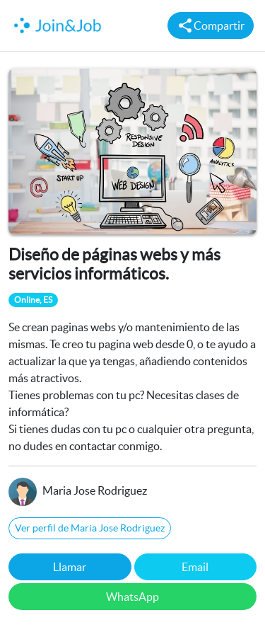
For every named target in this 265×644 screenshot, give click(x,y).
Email (195, 567)
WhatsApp (132, 597)
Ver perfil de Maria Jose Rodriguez (90, 528)
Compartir (211, 25)
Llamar (70, 567)
